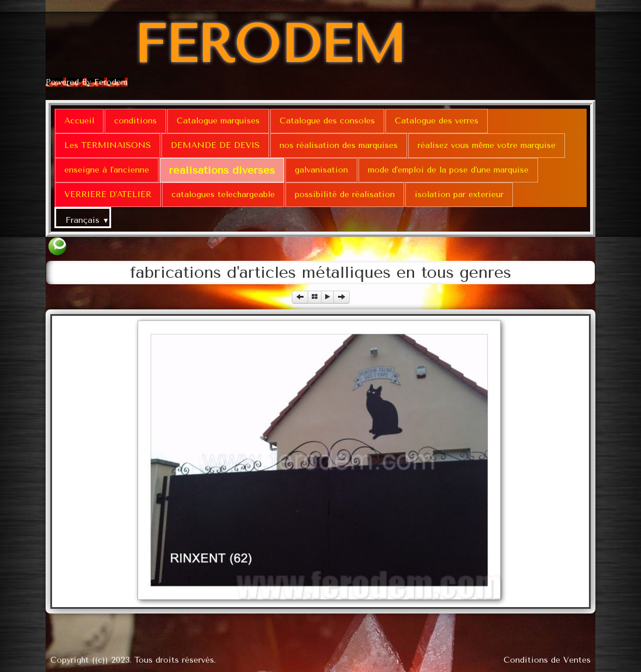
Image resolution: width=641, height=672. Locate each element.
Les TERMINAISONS (108, 145)
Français (87, 220)
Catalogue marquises (218, 121)
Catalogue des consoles (327, 121)
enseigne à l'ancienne (107, 170)
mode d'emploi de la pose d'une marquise (448, 170)
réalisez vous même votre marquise (487, 145)
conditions (135, 121)
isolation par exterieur (459, 194)
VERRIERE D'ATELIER (108, 194)
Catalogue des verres (437, 121)
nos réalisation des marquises (339, 145)
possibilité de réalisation (345, 194)
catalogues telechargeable (223, 194)
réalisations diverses (222, 170)
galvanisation (321, 170)
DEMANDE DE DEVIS (215, 145)
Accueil (79, 121)
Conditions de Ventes (547, 660)
